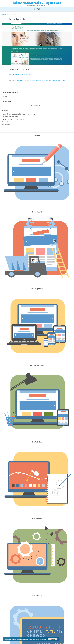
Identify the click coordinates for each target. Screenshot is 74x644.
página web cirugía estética (37, 80)
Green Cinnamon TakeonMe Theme (13, 119)
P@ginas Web (52, 3)
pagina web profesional (53, 80)
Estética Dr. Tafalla (19, 69)
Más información (41, 639)
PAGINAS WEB (19, 80)
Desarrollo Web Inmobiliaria (11, 117)
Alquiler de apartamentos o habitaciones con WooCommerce (21, 114)
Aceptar (53, 639)
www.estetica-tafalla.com (20, 74)
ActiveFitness (6, 125)
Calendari (5, 122)
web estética (64, 80)
